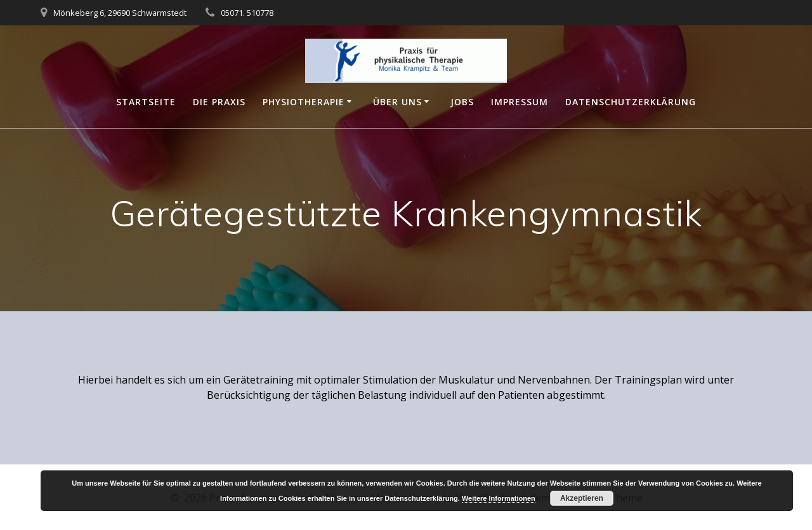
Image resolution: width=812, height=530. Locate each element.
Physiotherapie (304, 102)
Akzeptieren (582, 498)
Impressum (520, 102)
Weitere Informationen (499, 498)
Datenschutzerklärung (631, 102)
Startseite (146, 102)
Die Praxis (219, 102)
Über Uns (397, 102)
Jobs (462, 102)
